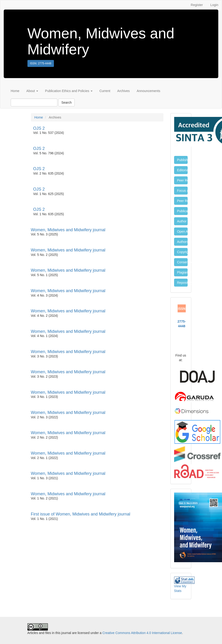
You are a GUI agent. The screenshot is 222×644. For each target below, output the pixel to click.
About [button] (32, 91)
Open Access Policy (182, 231)
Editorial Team (182, 170)
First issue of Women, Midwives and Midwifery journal (81, 514)
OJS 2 (39, 128)
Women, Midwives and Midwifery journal (68, 230)
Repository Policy (182, 283)
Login (214, 5)
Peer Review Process (182, 201)
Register (197, 5)
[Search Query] (34, 102)
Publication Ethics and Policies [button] (69, 91)
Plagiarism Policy (182, 272)
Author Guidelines (182, 221)
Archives (123, 91)
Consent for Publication (182, 262)
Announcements (148, 91)
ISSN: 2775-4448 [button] (41, 63)
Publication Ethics (182, 211)
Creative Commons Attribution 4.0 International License (142, 633)
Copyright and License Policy (182, 252)
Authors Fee (182, 242)
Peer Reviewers (182, 180)
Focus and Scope (182, 191)
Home (15, 91)
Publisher (182, 160)
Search (66, 102)
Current (105, 91)
